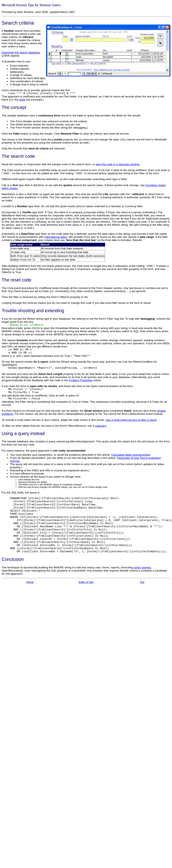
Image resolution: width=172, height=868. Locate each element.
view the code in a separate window (118, 164)
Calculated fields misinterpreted (131, 455)
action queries (142, 579)
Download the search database (21, 52)
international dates (56, 237)
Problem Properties (81, 380)
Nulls (22, 100)
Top (142, 593)
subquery (101, 426)
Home (30, 593)
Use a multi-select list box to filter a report (131, 420)
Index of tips (86, 593)
